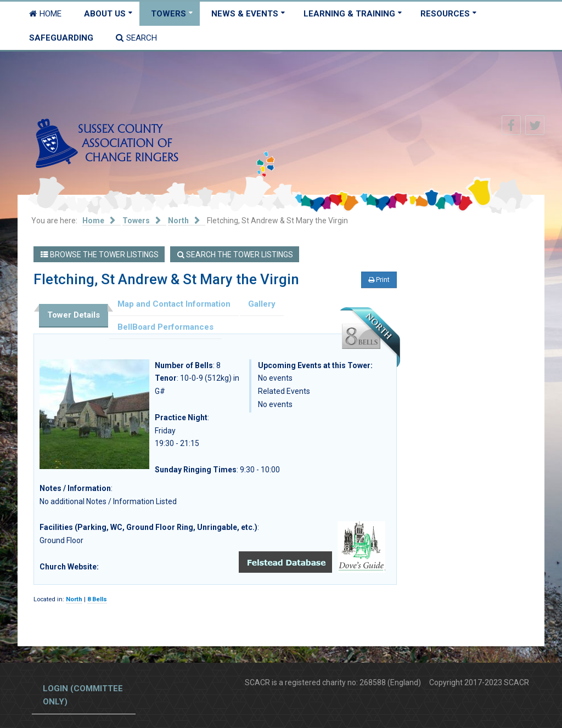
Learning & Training (349, 14)
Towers (168, 14)
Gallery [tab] (262, 304)
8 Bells (97, 599)
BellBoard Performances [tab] (165, 327)
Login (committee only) (83, 695)
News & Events (245, 14)
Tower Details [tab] (74, 315)
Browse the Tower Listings (100, 255)
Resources (445, 14)
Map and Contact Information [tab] (174, 304)
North (74, 599)
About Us (105, 14)
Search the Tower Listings (235, 255)
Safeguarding (61, 38)
